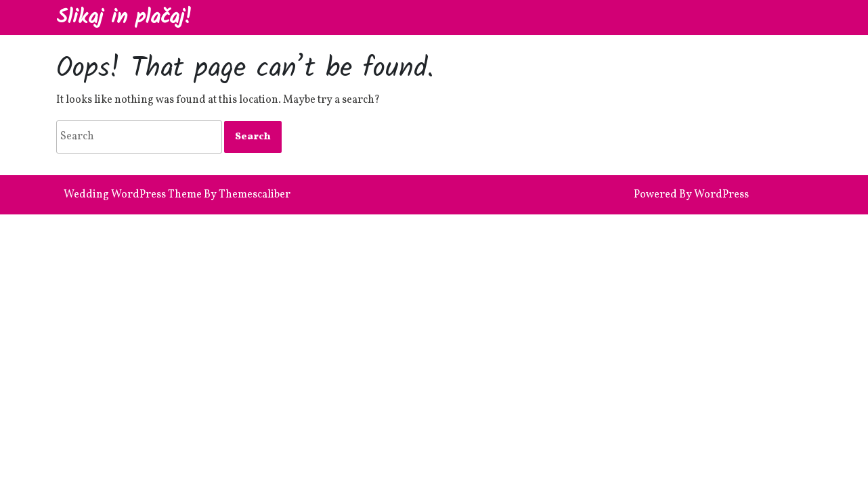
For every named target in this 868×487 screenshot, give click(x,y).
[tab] (253, 137)
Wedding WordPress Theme (133, 195)
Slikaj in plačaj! (124, 18)
